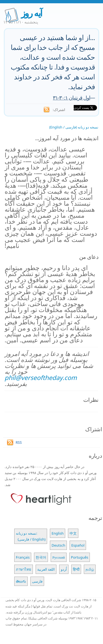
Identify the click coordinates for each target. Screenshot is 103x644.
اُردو (64, 569)
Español (78, 545)
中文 (73, 533)
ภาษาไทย (24, 569)
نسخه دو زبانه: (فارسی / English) (31, 536)
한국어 (41, 557)
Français (23, 557)
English (58, 533)
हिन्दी (76, 569)
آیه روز (32, 13)
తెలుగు (21, 581)
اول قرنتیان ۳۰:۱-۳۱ (71, 98)
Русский (59, 557)
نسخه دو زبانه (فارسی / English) (74, 127)
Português (80, 557)
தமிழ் (90, 569)
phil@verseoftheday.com (41, 378)
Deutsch (58, 545)
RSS (19, 442)
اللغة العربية (46, 569)
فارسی (37, 581)
